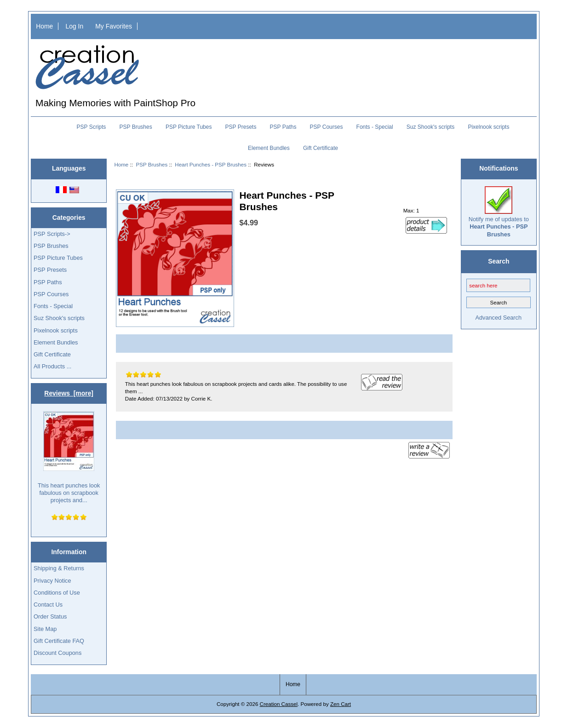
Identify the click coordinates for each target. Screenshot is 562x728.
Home (44, 26)
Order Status (50, 616)
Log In (74, 26)
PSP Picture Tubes (189, 127)
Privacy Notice (52, 581)
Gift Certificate (321, 148)
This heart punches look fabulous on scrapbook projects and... (69, 458)
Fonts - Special (375, 127)
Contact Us (48, 605)
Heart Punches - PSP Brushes (211, 164)
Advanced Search (498, 318)
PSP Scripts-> (52, 234)
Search (499, 261)
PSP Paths (283, 127)
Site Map (45, 629)
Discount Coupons (57, 653)
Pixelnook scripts (488, 127)
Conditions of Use (57, 593)
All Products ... (52, 366)
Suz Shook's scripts (430, 127)
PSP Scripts (92, 127)
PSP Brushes (152, 164)
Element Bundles (269, 148)
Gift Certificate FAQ (59, 641)
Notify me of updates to (499, 212)
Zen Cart (341, 704)
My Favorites (114, 26)
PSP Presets (241, 127)
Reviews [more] (69, 393)
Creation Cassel (279, 704)
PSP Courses (327, 127)
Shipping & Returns (59, 568)
